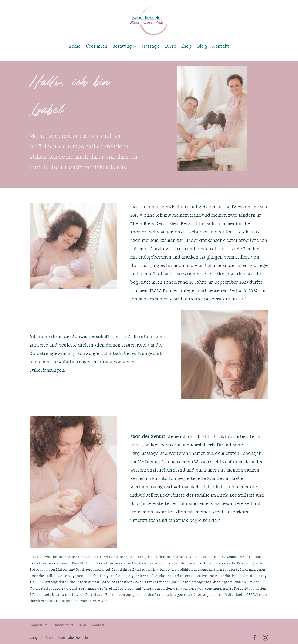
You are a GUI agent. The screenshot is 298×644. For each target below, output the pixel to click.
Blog (202, 47)
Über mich (97, 47)
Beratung (122, 47)
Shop (187, 47)
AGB (83, 625)
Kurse (170, 47)
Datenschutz (63, 625)
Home (75, 47)
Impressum (39, 625)
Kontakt (221, 47)
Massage (151, 47)
